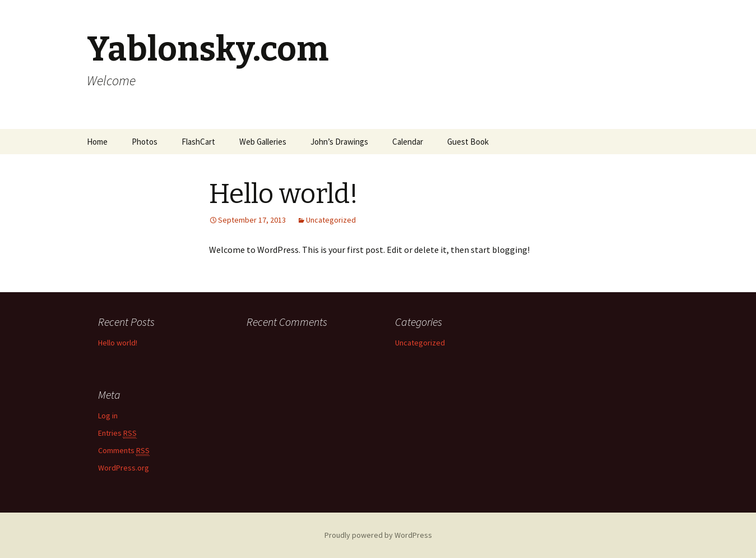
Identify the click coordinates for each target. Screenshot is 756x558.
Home (97, 142)
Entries (117, 433)
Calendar (408, 142)
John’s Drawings (339, 142)
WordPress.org (124, 468)
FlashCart (198, 142)
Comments (124, 451)
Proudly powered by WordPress (378, 535)
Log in (108, 416)
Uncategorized (331, 220)
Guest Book (468, 142)
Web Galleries (263, 142)
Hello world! (118, 343)
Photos (145, 142)
